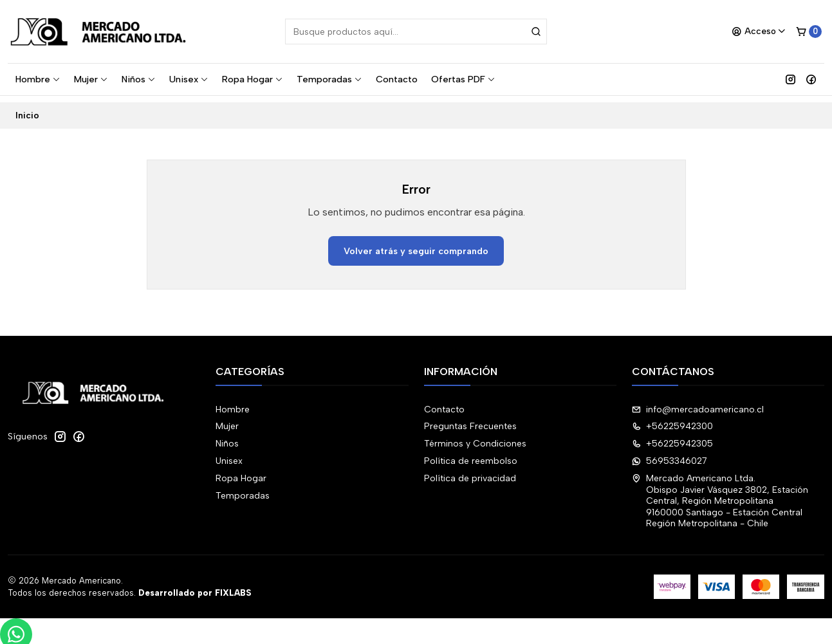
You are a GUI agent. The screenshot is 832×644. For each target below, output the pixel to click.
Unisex (189, 79)
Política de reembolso (471, 455)
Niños (139, 79)
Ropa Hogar (253, 79)
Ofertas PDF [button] (463, 79)
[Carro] (809, 32)
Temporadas (329, 79)
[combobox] (416, 32)
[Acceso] (759, 32)
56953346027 (670, 455)
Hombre (38, 79)
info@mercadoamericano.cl (698, 403)
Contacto (397, 79)
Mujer (91, 79)
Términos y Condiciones (475, 438)
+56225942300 (672, 420)
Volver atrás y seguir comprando (416, 244)
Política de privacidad (470, 472)
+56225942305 (672, 438)
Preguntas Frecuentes (470, 420)
